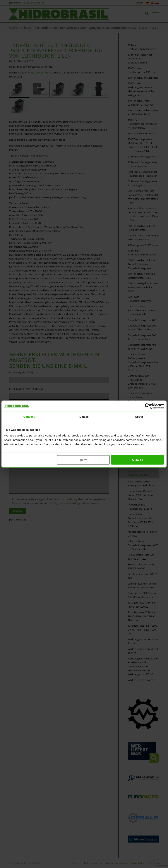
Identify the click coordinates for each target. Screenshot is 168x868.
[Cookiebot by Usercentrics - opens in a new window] (148, 406)
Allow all (137, 460)
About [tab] (139, 417)
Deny (83, 460)
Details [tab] (84, 417)
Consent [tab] (29, 417)
